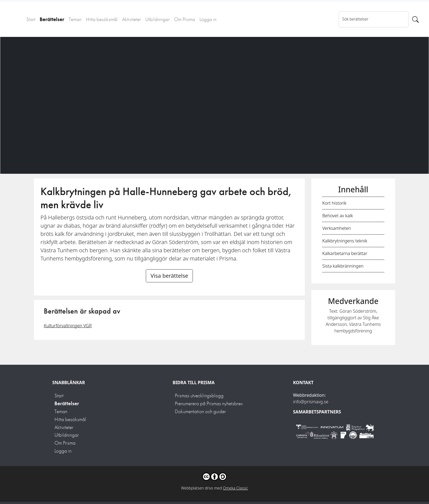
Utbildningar (157, 19)
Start (31, 19)
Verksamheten (337, 228)
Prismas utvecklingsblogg (199, 396)
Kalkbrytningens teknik (345, 241)
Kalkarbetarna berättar (345, 253)
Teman (75, 19)
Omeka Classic (236, 488)
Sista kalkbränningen (343, 266)
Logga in (208, 19)
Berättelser (52, 19)
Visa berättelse (169, 276)
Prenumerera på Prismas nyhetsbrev (209, 403)
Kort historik (334, 203)
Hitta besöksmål (102, 19)
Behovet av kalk (338, 216)
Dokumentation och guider (200, 411)
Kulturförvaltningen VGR (68, 326)
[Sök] (415, 19)
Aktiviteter (131, 19)
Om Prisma (185, 19)
